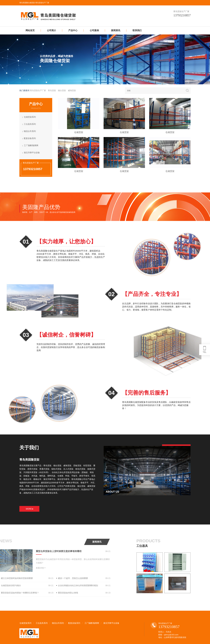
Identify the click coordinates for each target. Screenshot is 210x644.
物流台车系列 (30, 131)
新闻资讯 (116, 30)
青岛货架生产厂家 (38, 90)
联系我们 (137, 30)
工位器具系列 (30, 124)
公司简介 (52, 30)
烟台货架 (62, 90)
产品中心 (73, 30)
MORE (30, 509)
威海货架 (72, 90)
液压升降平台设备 (32, 153)
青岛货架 (52, 90)
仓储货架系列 (30, 117)
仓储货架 (79, 132)
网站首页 (30, 30)
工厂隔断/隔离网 (31, 146)
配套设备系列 (30, 139)
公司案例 (94, 30)
